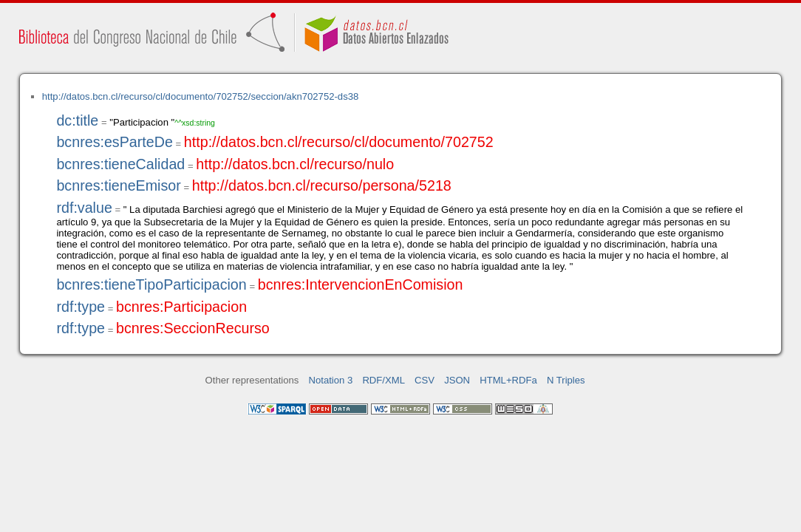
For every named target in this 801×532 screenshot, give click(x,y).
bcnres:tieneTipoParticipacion (151, 284)
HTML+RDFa (508, 380)
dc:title (77, 120)
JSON (457, 380)
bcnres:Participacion (181, 307)
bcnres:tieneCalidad (120, 164)
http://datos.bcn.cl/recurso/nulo (295, 164)
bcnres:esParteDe (114, 142)
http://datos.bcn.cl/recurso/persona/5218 (322, 185)
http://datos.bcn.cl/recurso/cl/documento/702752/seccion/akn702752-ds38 (201, 96)
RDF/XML (384, 380)
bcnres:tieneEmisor (118, 185)
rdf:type (81, 307)
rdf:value (84, 208)
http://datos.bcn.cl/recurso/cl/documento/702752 (339, 142)
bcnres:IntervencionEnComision (361, 284)
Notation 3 (331, 380)
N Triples (566, 380)
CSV (425, 380)
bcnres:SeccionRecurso (193, 328)
